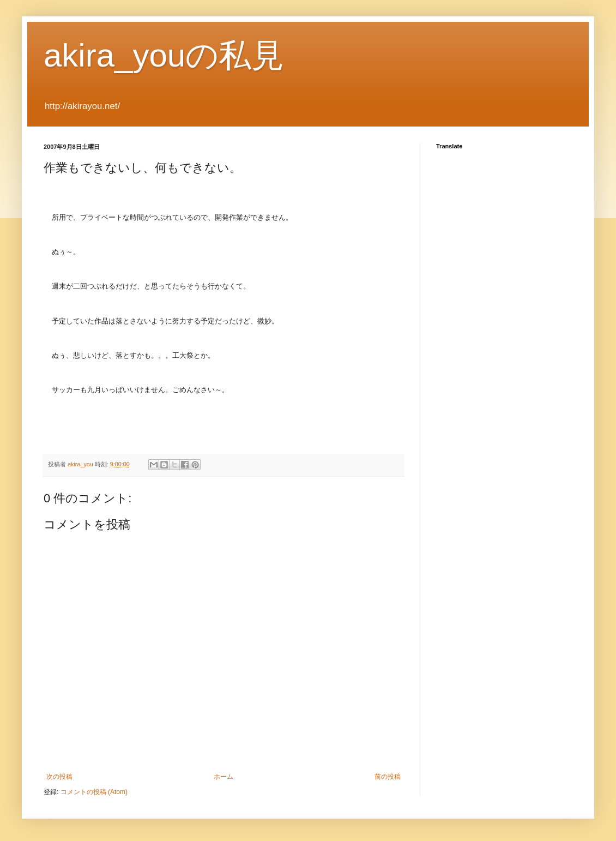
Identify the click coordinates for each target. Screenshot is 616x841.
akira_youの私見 (164, 55)
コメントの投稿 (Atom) (94, 792)
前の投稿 (388, 777)
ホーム (224, 777)
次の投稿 (59, 777)
